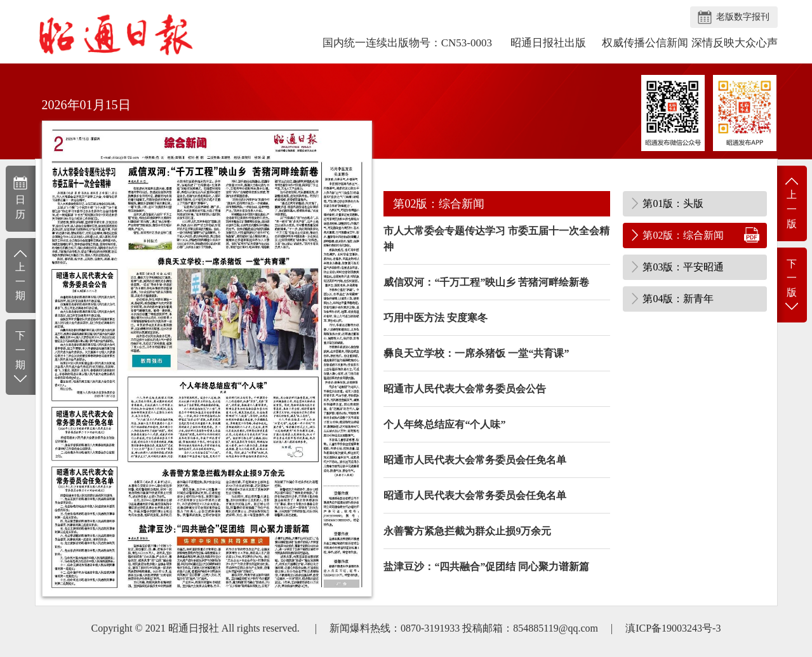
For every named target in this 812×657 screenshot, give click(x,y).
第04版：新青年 (678, 299)
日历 (21, 197)
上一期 (21, 275)
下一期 (21, 358)
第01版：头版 (673, 203)
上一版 (792, 202)
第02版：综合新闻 (683, 235)
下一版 (792, 286)
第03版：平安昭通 (683, 267)
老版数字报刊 (743, 17)
